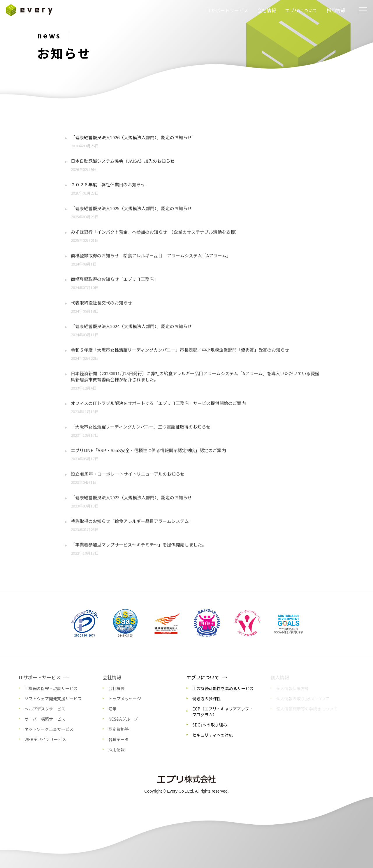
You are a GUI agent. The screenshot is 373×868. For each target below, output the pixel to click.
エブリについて (301, 10)
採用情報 (336, 10)
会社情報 (267, 10)
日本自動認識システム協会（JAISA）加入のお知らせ (123, 161)
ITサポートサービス (227, 10)
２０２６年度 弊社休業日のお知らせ (108, 184)
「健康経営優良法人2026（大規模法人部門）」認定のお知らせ (131, 137)
